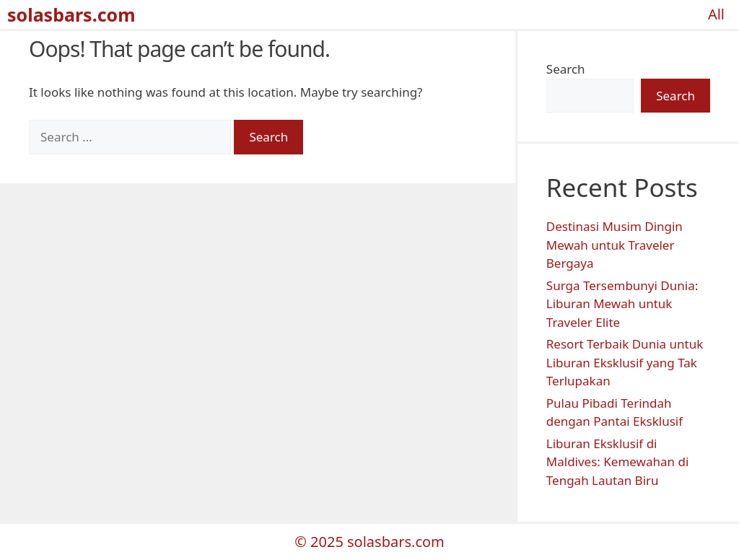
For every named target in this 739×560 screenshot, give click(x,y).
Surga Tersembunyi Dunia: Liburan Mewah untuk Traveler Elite (622, 304)
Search (566, 69)
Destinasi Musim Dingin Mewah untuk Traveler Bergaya (615, 245)
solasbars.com (71, 14)
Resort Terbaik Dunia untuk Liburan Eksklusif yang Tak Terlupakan (625, 362)
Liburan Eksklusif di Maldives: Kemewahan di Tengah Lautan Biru (618, 462)
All (716, 14)
